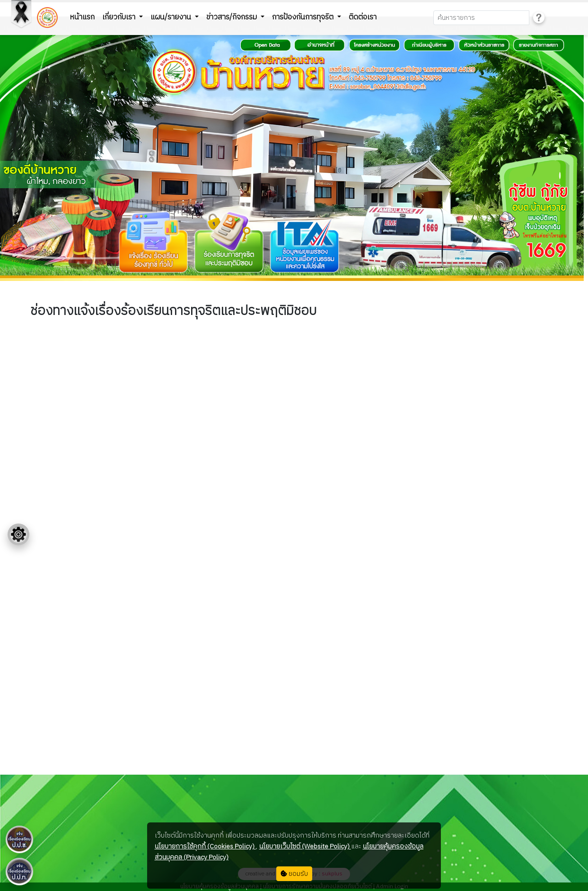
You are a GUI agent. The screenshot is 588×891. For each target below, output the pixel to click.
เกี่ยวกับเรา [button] (120, 17)
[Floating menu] (18, 534)
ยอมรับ (294, 874)
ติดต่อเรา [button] (363, 17)
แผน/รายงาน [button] (172, 17)
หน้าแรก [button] (82, 17)
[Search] (481, 18)
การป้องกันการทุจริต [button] (304, 17)
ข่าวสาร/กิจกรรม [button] (233, 17)
